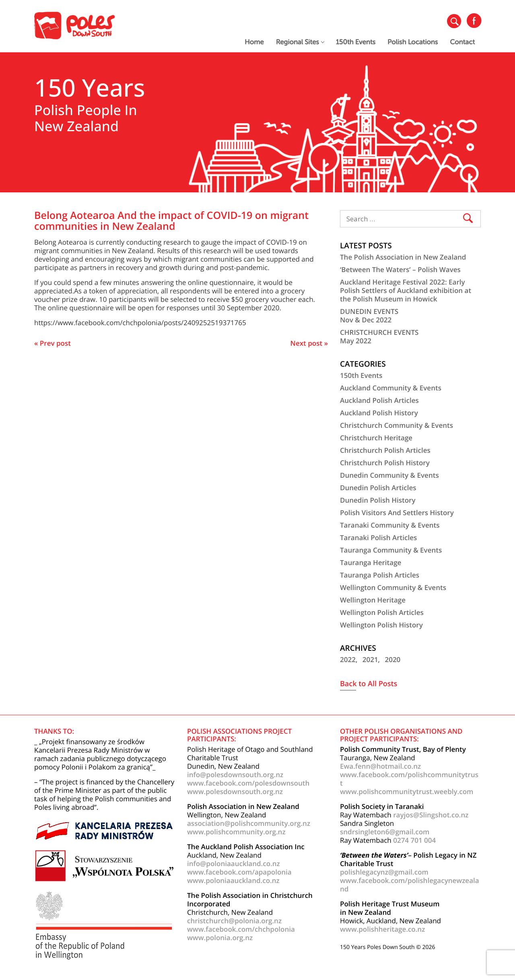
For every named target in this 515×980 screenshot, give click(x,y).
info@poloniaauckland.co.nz (234, 863)
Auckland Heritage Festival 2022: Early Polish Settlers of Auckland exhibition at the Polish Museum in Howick (406, 290)
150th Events (356, 42)
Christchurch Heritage (376, 438)
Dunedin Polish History (378, 500)
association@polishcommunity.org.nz (249, 823)
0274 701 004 (414, 840)
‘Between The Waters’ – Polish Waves (400, 269)
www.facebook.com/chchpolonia (241, 929)
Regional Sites (300, 42)
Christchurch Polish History (385, 463)
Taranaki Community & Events (390, 525)
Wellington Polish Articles (382, 612)
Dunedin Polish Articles (378, 488)
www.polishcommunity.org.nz (236, 832)
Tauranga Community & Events (391, 550)
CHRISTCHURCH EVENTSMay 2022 (379, 336)
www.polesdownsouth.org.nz (235, 791)
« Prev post (53, 343)
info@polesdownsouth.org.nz (235, 775)
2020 (392, 659)
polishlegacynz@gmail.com (384, 872)
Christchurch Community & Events (397, 425)
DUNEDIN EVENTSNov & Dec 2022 (369, 316)
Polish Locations (413, 42)
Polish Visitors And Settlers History (397, 513)
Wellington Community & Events (393, 587)
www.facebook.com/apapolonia (239, 872)
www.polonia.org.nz (220, 938)
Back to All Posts (369, 684)
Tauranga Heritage (371, 562)
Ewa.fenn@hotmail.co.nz (380, 766)
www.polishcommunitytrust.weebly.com (407, 791)
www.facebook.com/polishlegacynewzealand (410, 885)
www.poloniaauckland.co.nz (233, 880)
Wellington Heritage (373, 600)
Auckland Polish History (379, 413)
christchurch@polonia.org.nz (234, 921)
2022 (348, 659)
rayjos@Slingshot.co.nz (431, 815)
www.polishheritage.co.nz (382, 929)
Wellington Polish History (381, 625)
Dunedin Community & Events (389, 475)
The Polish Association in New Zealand (403, 257)
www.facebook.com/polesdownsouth (248, 783)
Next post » (309, 343)
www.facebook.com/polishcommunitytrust (409, 779)
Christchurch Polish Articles (385, 450)
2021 (370, 659)
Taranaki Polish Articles (378, 537)
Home (254, 42)
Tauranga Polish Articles (380, 575)
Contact (462, 42)
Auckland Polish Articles (379, 400)
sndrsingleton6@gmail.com (385, 832)
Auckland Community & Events (391, 388)
